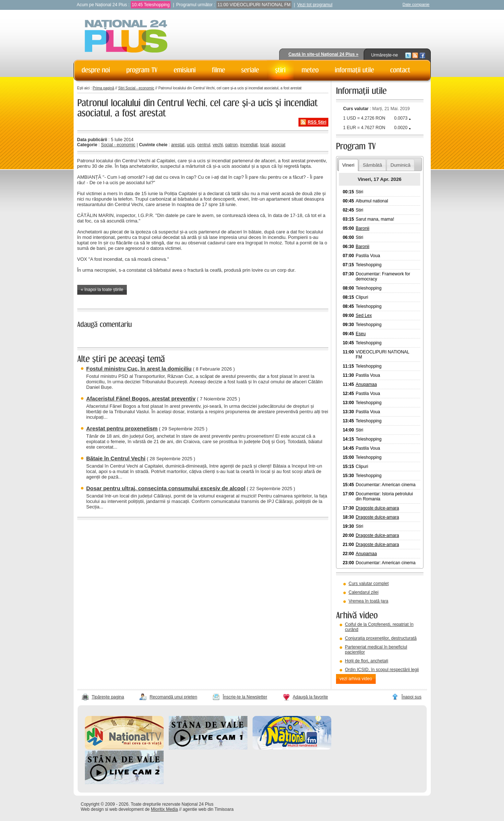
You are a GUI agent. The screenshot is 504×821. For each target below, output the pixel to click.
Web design (92, 809)
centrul (204, 145)
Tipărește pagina (108, 697)
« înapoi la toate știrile (102, 290)
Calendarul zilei (364, 592)
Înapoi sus (412, 697)
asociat (278, 145)
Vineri (348, 165)
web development (126, 809)
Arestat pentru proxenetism (122, 428)
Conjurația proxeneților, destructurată (381, 638)
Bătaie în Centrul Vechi (116, 458)
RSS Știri (317, 122)
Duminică (400, 165)
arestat (178, 145)
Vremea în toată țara (369, 601)
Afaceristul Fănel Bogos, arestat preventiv (141, 398)
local (265, 145)
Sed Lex (364, 315)
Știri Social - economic (136, 88)
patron (231, 145)
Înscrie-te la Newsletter (245, 697)
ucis (191, 145)
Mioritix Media (164, 809)
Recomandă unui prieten (173, 697)
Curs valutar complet (369, 584)
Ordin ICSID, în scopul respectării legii (382, 670)
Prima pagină (103, 88)
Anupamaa (366, 384)
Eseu (361, 334)
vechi (218, 145)
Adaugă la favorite (310, 697)
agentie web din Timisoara (208, 809)
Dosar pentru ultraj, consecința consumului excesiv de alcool (166, 488)
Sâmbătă (373, 165)
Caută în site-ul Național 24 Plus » (323, 54)
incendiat (249, 145)
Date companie (416, 4)
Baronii (362, 228)
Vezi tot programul (315, 5)
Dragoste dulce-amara (377, 508)
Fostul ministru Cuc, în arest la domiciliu (139, 369)
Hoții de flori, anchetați (367, 661)
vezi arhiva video (356, 679)
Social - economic (118, 145)
